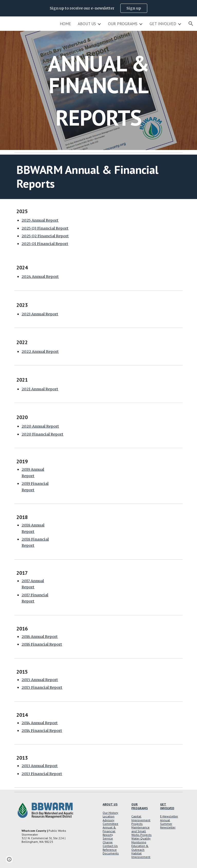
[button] (191, 24)
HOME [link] (65, 24)
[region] (98, 8)
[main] (98, 90)
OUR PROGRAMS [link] (123, 24)
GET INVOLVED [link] (163, 24)
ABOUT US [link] (87, 24)
